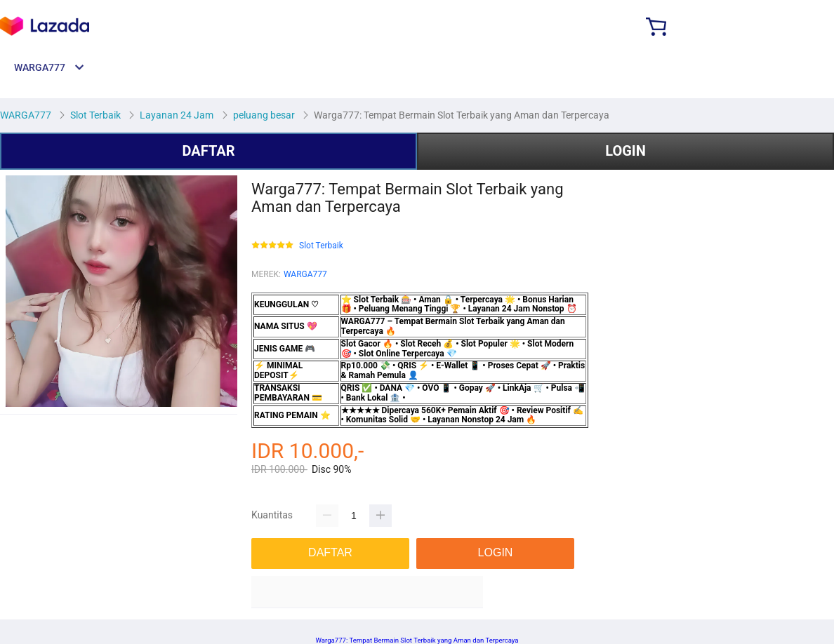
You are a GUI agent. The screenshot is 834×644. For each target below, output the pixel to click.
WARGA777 (305, 274)
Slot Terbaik (321, 246)
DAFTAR (208, 151)
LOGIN (625, 151)
